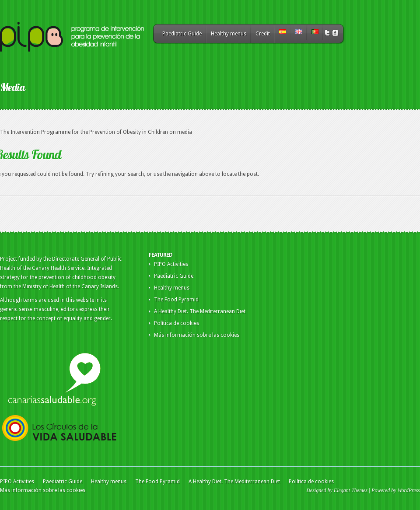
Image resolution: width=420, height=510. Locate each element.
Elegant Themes (351, 490)
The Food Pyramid (176, 300)
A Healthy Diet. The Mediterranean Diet (200, 311)
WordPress (409, 490)
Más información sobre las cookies (197, 335)
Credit (263, 34)
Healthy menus (229, 34)
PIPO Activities (171, 264)
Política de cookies (177, 323)
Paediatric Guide (182, 34)
